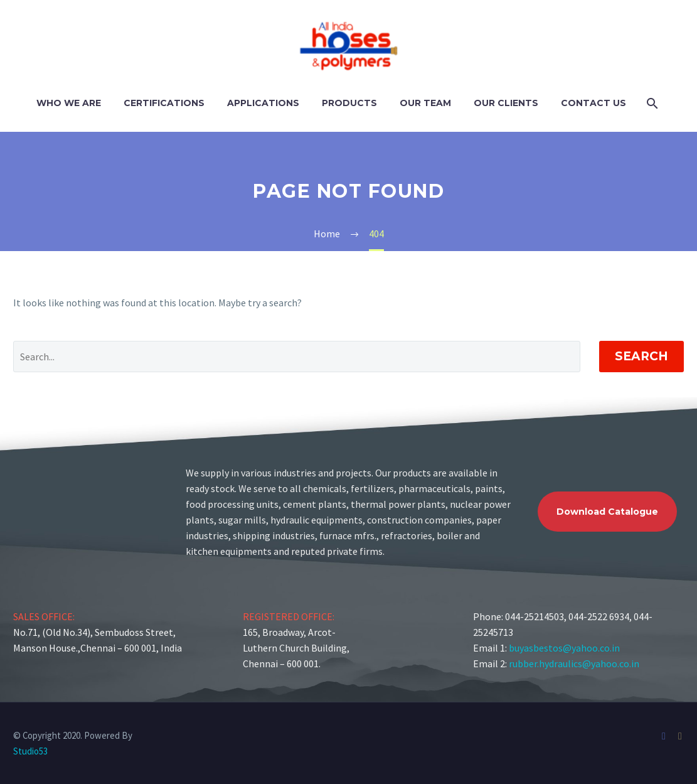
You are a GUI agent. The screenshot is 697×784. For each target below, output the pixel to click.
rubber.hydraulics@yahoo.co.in (574, 663)
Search (641, 356)
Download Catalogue (607, 512)
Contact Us (593, 103)
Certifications (164, 103)
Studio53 (30, 751)
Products (349, 103)
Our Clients (506, 103)
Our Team (425, 103)
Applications (263, 103)
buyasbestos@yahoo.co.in (564, 648)
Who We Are (69, 103)
